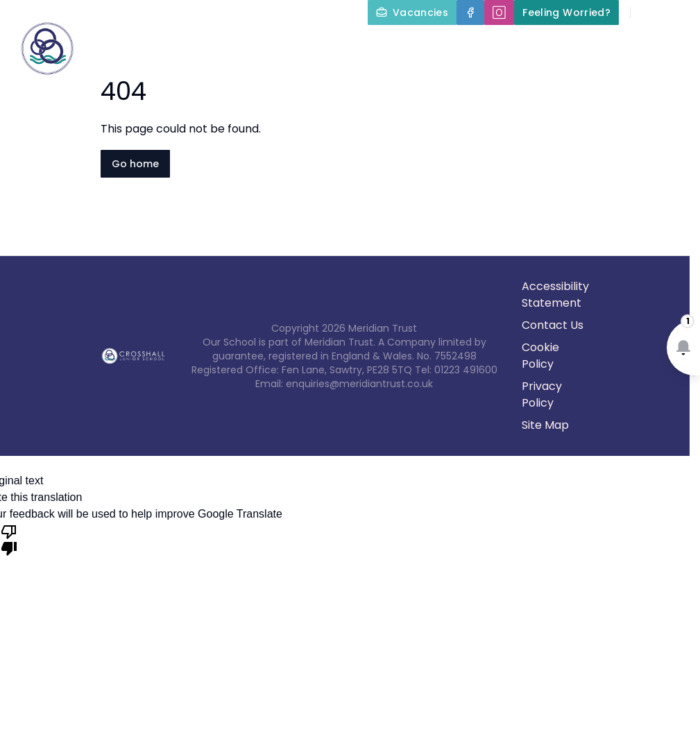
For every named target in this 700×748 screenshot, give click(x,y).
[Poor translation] (9, 539)
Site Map (545, 425)
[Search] (649, 12)
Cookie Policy (540, 356)
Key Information (505, 44)
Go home (135, 164)
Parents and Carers (371, 78)
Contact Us (659, 78)
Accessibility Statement (555, 295)
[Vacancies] (412, 12)
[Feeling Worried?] (566, 12)
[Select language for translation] (678, 12)
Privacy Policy (542, 394)
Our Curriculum (638, 44)
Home (310, 44)
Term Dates (493, 78)
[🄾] (499, 12)
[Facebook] (470, 12)
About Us (389, 44)
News (576, 78)
